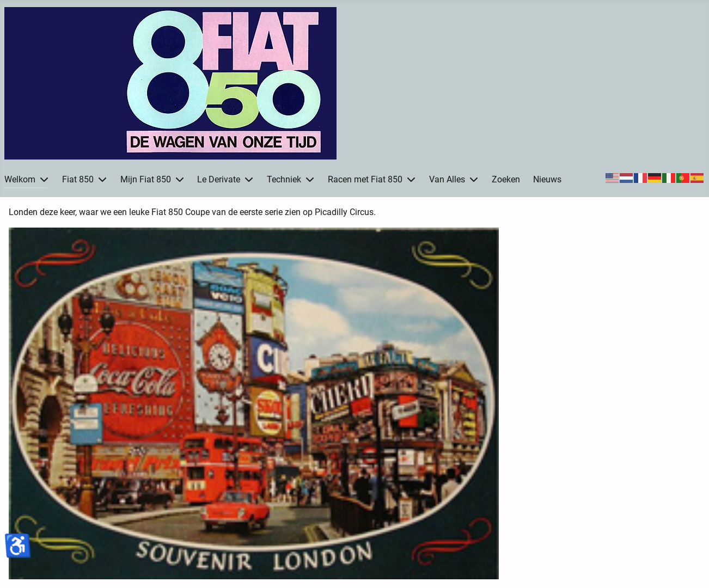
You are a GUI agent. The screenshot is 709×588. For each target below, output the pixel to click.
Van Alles (447, 179)
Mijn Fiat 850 (146, 179)
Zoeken (506, 179)
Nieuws (547, 179)
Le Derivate (219, 179)
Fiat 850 (78, 179)
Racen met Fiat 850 (365, 179)
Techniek (284, 179)
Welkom (20, 179)
